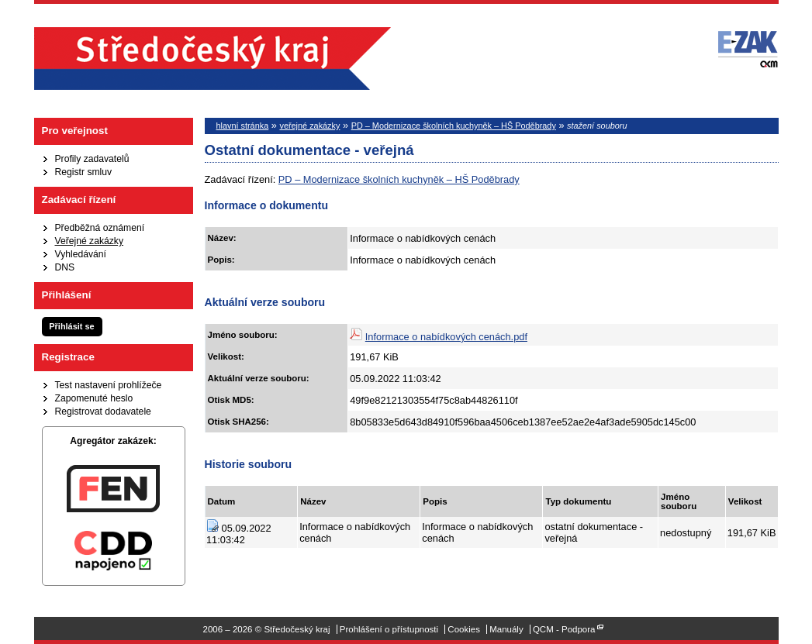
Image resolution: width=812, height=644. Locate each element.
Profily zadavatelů (92, 159)
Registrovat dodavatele (103, 412)
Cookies (464, 629)
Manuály (506, 629)
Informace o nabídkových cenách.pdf (446, 337)
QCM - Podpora (564, 629)
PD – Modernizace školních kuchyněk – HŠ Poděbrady (454, 126)
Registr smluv (84, 172)
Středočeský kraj (213, 59)
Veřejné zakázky (90, 241)
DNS (65, 267)
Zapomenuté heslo (94, 398)
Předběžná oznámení (100, 228)
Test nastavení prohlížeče (109, 385)
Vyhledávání (81, 254)
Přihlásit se (71, 326)
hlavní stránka (243, 126)
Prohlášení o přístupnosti (389, 629)
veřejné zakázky (309, 126)
